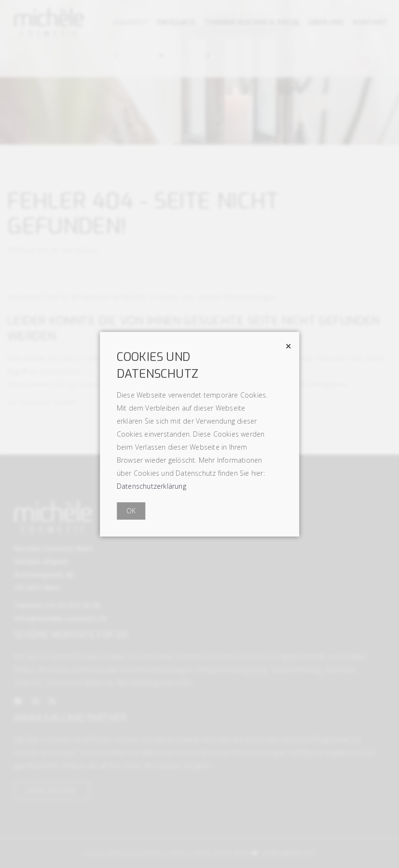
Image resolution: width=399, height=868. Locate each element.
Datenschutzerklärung (151, 486)
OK (131, 511)
